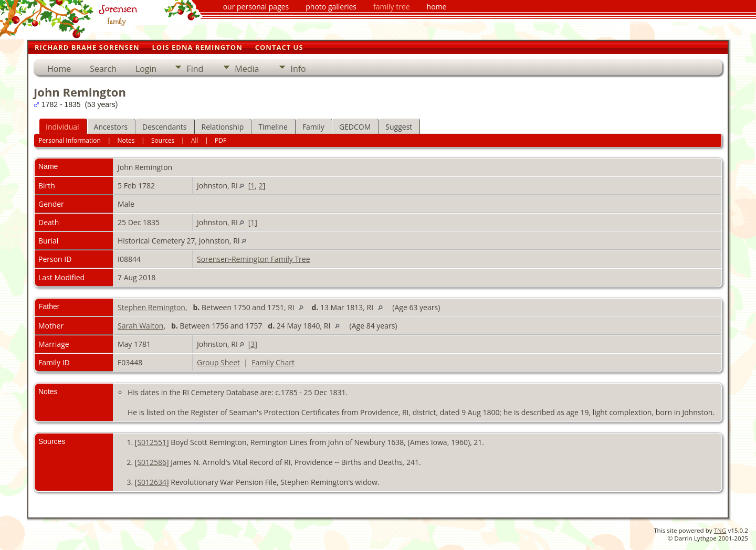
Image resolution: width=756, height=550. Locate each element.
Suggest (399, 127)
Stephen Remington (151, 307)
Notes (126, 140)
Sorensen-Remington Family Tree (254, 259)
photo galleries (331, 7)
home (437, 7)
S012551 (152, 442)
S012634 (152, 482)
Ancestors (111, 127)
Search (103, 69)
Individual (62, 127)
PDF (220, 140)
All (195, 140)
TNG (720, 530)
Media (247, 69)
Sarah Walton (140, 326)
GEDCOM (355, 127)
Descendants (164, 127)
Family (313, 127)
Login (146, 69)
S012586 (152, 462)
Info (298, 69)
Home (59, 69)
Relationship (223, 127)
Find (195, 69)
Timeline (273, 127)
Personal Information (70, 140)
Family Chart (273, 362)
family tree (392, 7)
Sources (163, 140)
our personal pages (256, 7)
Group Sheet (218, 362)
